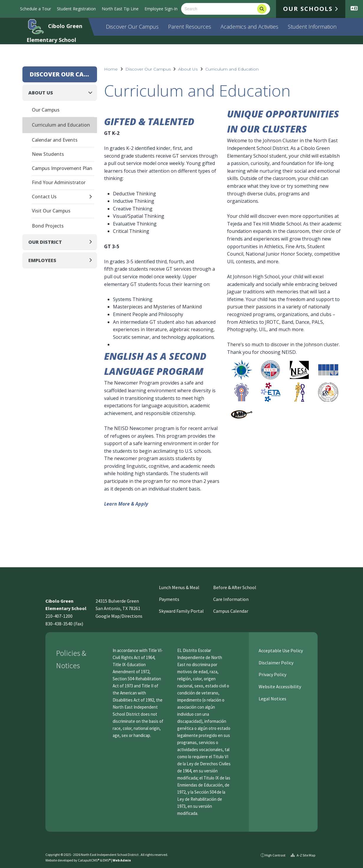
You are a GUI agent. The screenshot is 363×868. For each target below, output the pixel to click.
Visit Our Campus (51, 211)
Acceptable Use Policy (280, 650)
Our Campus (46, 110)
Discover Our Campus (132, 27)
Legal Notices (272, 699)
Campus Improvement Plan (62, 168)
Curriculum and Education (232, 69)
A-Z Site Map (303, 855)
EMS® (107, 860)
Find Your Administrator (59, 182)
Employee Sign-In (161, 9)
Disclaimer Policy (276, 663)
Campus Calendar (231, 611)
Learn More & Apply (126, 504)
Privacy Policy (272, 674)
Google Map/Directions (119, 616)
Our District (45, 242)
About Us (188, 69)
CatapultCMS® (89, 860)
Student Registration (76, 9)
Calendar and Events (55, 140)
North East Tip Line (120, 9)
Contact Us (44, 197)
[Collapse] (92, 93)
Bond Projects (48, 226)
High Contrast (275, 855)
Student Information (312, 27)
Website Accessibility (279, 686)
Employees (42, 260)
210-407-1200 (59, 616)
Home (111, 69)
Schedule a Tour (36, 9)
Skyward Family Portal (181, 611)
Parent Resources (190, 27)
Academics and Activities (249, 27)
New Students (48, 154)
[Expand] (92, 197)
